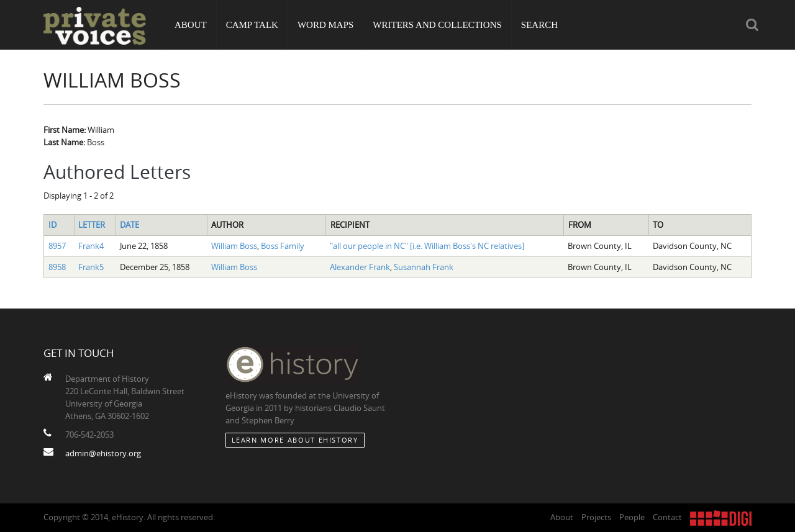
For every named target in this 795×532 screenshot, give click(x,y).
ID (52, 225)
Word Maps (325, 25)
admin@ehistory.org (103, 453)
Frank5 (91, 267)
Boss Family (283, 246)
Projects (596, 517)
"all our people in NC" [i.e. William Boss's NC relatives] (427, 246)
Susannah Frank (424, 267)
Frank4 (91, 246)
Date (129, 225)
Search (539, 25)
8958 (57, 267)
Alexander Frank (360, 267)
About (191, 25)
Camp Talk (252, 25)
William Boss (234, 246)
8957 (57, 246)
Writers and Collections (437, 25)
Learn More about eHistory (295, 440)
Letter (92, 225)
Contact (667, 517)
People (632, 517)
